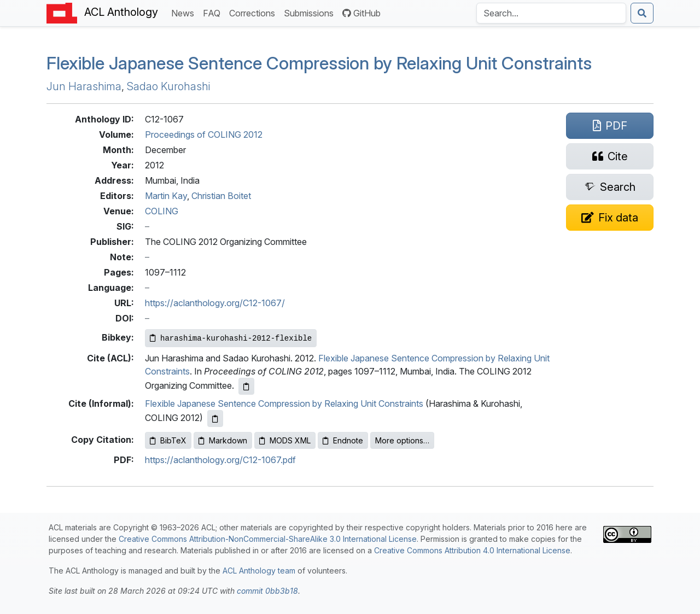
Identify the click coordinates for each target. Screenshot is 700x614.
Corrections (254, 12)
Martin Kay (166, 196)
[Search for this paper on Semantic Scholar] (610, 187)
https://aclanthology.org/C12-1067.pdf (220, 460)
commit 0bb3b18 (267, 591)
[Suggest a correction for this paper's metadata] (610, 218)
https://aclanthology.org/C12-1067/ (215, 303)
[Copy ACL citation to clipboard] (246, 386)
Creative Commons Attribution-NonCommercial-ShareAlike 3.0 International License (268, 539)
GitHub (361, 13)
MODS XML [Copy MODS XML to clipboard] (285, 440)
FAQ (214, 12)
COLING (162, 211)
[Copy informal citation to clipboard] (215, 419)
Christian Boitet (221, 196)
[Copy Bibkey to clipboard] (231, 338)
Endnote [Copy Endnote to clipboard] (343, 440)
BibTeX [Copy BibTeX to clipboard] (168, 440)
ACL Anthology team (259, 571)
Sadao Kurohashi (168, 86)
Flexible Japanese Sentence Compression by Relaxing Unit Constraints (284, 404)
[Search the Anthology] (551, 13)
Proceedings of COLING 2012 (204, 135)
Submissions (311, 12)
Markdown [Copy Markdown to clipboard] (223, 440)
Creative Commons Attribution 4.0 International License (472, 550)
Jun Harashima (84, 86)
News (185, 12)
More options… (402, 440)
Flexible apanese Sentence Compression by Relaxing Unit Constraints (319, 63)
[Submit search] (642, 13)
